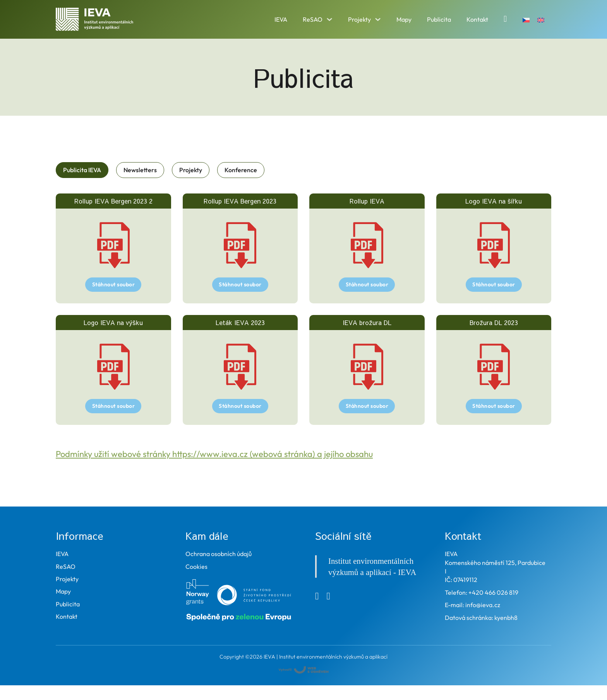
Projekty (359, 19)
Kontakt (477, 19)
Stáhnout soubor (114, 284)
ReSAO (313, 19)
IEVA (281, 19)
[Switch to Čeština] (526, 19)
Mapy (404, 19)
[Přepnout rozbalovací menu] (329, 19)
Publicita (439, 19)
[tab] (82, 170)
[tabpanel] (303, 309)
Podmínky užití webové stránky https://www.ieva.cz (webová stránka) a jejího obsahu (214, 454)
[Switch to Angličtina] (541, 19)
